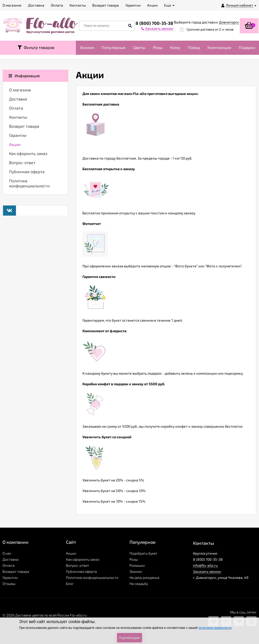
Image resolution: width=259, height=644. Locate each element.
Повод (194, 47)
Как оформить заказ (28, 153)
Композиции (219, 47)
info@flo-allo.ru (205, 565)
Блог (70, 584)
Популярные (114, 47)
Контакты (18, 117)
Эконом (87, 47)
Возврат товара (24, 126)
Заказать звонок (207, 571)
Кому (175, 47)
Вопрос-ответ (22, 162)
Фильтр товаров (36, 47)
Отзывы (9, 584)
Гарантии (18, 135)
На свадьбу (139, 584)
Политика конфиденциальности (29, 183)
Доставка (18, 99)
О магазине (20, 90)
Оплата (16, 108)
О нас (7, 553)
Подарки (247, 47)
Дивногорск (229, 22)
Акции (15, 144)
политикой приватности (215, 628)
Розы (158, 47)
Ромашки (137, 565)
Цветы (139, 47)
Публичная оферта (27, 172)
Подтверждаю (129, 638)
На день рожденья (144, 577)
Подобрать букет (143, 553)
